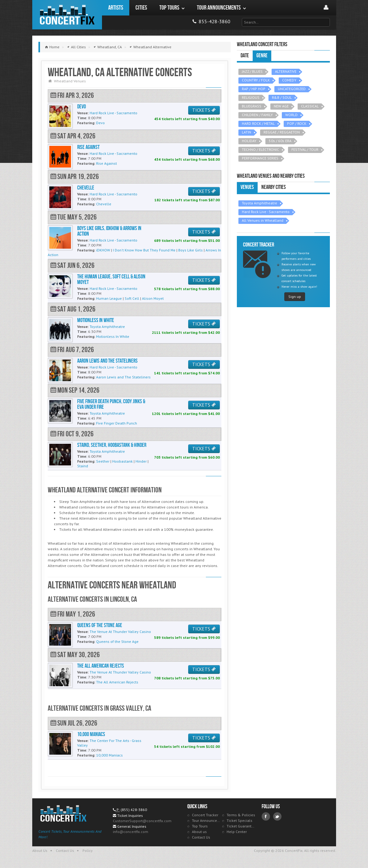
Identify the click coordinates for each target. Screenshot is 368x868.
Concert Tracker (205, 815)
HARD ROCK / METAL (258, 123)
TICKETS (204, 110)
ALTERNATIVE (286, 71)
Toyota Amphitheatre (259, 203)
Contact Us (201, 837)
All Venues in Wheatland (263, 220)
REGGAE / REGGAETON (282, 132)
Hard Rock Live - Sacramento (266, 212)
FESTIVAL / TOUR (305, 149)
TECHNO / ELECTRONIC (260, 149)
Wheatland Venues (70, 81)
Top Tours (200, 826)
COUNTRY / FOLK (256, 80)
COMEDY (289, 80)
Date (245, 56)
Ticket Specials (239, 820)
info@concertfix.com (131, 832)
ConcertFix (67, 15)
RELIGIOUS (251, 97)
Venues (247, 187)
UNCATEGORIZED (292, 89)
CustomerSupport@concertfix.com (142, 821)
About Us (40, 851)
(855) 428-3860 (134, 810)
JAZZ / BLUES (252, 71)
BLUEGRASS (252, 106)
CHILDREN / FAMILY (257, 115)
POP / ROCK (297, 123)
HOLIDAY (249, 141)
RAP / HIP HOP (254, 89)
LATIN (246, 132)
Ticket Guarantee (241, 826)
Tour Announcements (206, 820)
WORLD (291, 115)
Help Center (237, 832)
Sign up (295, 297)
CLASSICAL (310, 106)
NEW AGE (281, 106)
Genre (262, 56)
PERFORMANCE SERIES (260, 158)
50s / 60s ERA (280, 141)
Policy (88, 851)
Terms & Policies (241, 815)
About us (199, 832)
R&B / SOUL (282, 97)
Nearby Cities (274, 187)
